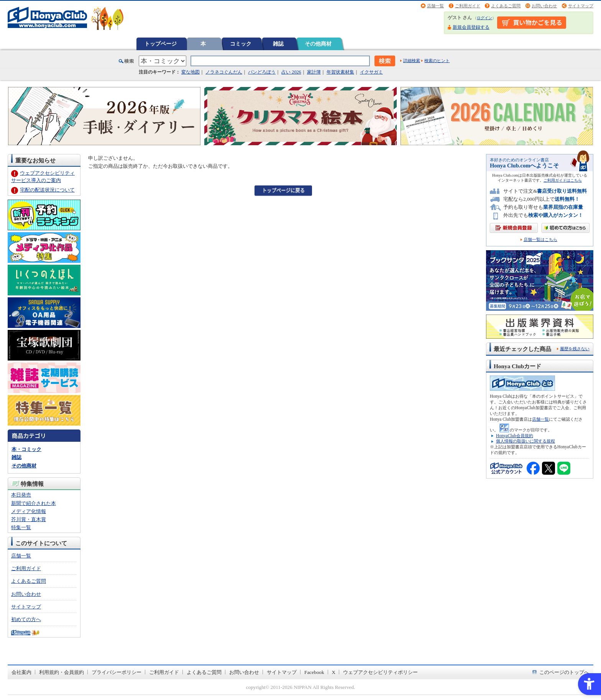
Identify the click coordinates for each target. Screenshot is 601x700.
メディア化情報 (29, 511)
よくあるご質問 (506, 6)
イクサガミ (371, 72)
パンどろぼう (262, 72)
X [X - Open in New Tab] (334, 672)
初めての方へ (26, 619)
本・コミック (26, 449)
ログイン (484, 18)
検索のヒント (437, 61)
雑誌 (278, 44)
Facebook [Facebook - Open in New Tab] (314, 672)
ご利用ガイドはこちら (563, 180)
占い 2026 (291, 72)
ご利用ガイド (468, 6)
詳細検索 (412, 61)
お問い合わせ (544, 6)
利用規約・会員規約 (62, 672)
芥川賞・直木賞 (29, 519)
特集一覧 (21, 527)
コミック (241, 44)
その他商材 (318, 44)
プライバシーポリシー (117, 672)
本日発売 (21, 495)
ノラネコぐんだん (224, 72)
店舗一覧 (435, 6)
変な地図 (190, 72)
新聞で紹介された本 (34, 503)
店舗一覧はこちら (540, 240)
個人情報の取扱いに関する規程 (525, 441)
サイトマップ (581, 6)
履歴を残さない (575, 349)
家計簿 (314, 72)
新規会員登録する (471, 27)
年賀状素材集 (340, 72)
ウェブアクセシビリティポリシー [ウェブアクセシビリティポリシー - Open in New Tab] (380, 672)
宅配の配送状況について (47, 190)
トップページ (161, 44)
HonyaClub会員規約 (515, 436)
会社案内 (21, 672)
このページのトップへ (564, 672)
